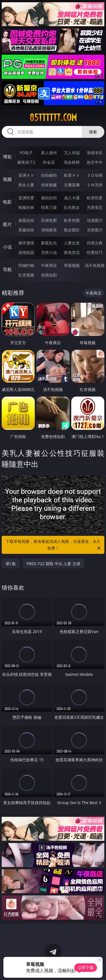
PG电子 (26, 153)
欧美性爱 (95, 198)
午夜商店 (49, 265)
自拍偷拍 (49, 175)
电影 (7, 202)
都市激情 (26, 243)
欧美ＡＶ (72, 175)
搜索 (93, 132)
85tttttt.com (53, 118)
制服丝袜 (26, 207)
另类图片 (95, 230)
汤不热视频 (95, 265)
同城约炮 (26, 265)
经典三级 (49, 207)
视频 (7, 179)
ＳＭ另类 (95, 185)
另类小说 (49, 252)
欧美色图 (72, 220)
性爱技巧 (95, 252)
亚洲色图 (49, 220)
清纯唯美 (49, 230)
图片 (7, 224)
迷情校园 (26, 252)
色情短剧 (49, 275)
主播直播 (72, 185)
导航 (7, 269)
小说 (7, 247)
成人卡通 (72, 198)
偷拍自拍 (49, 198)
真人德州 (49, 153)
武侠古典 (95, 243)
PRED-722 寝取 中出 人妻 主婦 (53, 564)
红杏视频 (26, 275)
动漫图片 (95, 220)
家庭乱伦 (49, 243)
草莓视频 (72, 265)
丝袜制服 (49, 185)
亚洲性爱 (26, 198)
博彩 (7, 157)
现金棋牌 (72, 162)
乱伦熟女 (72, 207)
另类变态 (95, 207)
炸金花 (49, 162)
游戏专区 (95, 153)
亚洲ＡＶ (26, 175)
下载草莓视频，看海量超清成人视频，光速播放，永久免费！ (54, 545)
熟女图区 (72, 230)
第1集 (11, 564)
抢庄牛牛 (95, 162)
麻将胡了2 (26, 162)
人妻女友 (72, 243)
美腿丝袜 (26, 230)
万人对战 (72, 153)
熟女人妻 (26, 185)
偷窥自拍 (26, 220)
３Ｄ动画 (95, 175)
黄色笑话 (72, 252)
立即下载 (86, 967)
